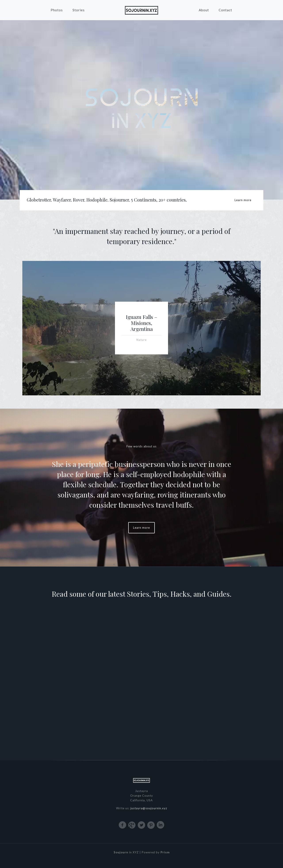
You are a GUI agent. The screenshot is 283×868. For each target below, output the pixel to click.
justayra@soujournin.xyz (149, 808)
